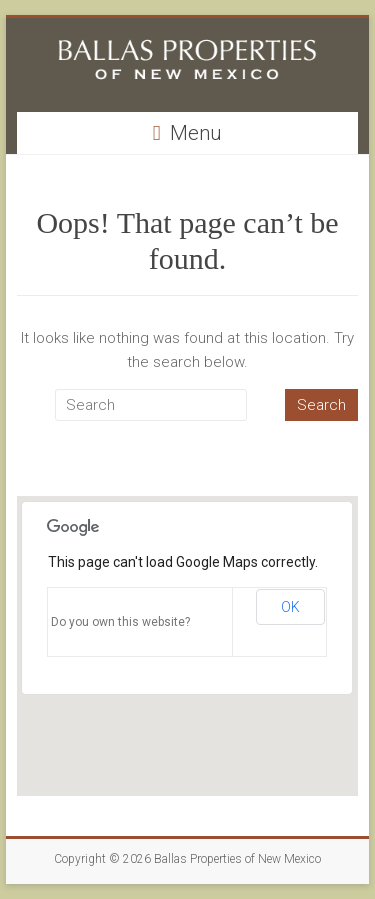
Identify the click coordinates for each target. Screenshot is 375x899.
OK (290, 607)
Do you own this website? (120, 622)
